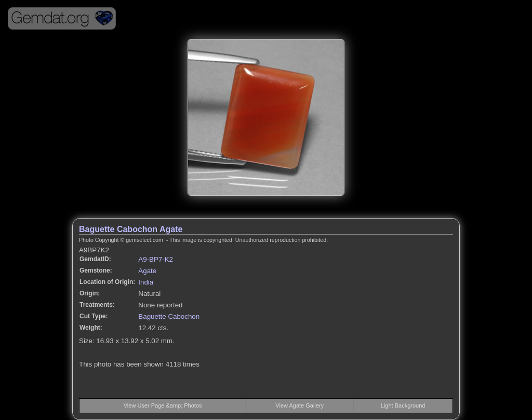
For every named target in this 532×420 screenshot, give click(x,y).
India (146, 282)
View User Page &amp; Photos (163, 405)
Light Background (403, 405)
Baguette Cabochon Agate (131, 229)
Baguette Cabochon (169, 316)
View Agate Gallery (300, 405)
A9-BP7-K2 (156, 259)
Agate (147, 271)
